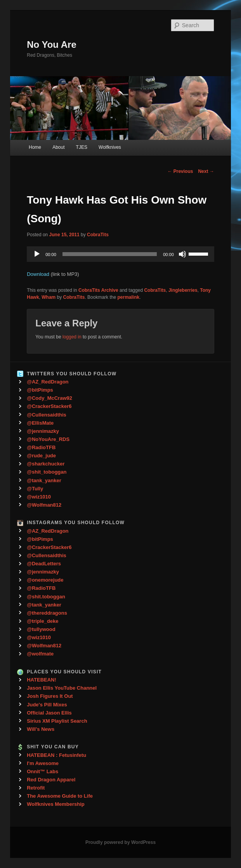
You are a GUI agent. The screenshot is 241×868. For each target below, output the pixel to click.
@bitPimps (40, 390)
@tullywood (41, 629)
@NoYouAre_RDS (48, 439)
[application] (120, 254)
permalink (128, 297)
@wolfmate (40, 654)
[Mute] (182, 254)
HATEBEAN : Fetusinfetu (56, 755)
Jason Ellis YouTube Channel (62, 688)
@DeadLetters (44, 564)
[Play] (37, 254)
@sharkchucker (46, 464)
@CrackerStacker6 (49, 406)
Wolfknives (110, 147)
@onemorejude (45, 580)
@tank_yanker (44, 480)
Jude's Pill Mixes (47, 705)
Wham (49, 297)
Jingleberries (183, 290)
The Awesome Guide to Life (60, 796)
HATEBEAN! (42, 680)
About (58, 147)
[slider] (110, 254)
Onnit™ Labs (42, 771)
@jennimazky (43, 431)
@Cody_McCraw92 (49, 398)
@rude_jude (41, 456)
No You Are (52, 44)
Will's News (41, 729)
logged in (72, 337)
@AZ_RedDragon (48, 382)
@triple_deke (42, 621)
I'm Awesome (43, 763)
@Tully (35, 489)
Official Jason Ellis (49, 713)
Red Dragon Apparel (51, 780)
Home (35, 147)
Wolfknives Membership (56, 804)
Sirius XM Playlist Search (57, 721)
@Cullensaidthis (47, 415)
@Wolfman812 (44, 505)
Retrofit (36, 788)
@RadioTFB (41, 447)
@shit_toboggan (47, 472)
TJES (82, 147)
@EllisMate (40, 423)
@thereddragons (47, 613)
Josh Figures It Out (50, 696)
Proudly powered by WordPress (120, 842)
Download (38, 274)
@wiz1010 (39, 497)
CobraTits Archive (98, 290)
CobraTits (98, 235)
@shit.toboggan (46, 597)
